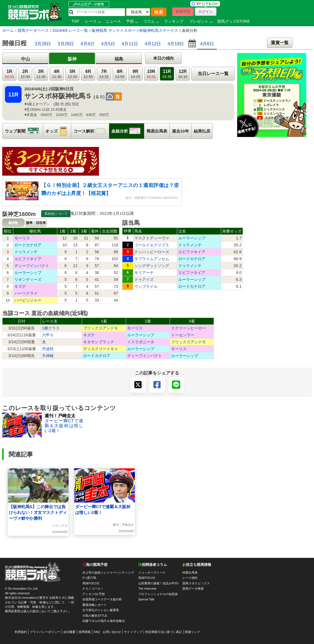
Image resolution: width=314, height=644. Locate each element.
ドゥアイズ (144, 279)
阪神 (72, 59)
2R (25, 74)
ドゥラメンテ (26, 252)
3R (41, 74)
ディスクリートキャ (101, 349)
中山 (25, 59)
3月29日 (66, 44)
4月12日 (153, 44)
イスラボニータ (141, 342)
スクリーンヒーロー (189, 328)
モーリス (22, 238)
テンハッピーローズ (152, 252)
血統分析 (128, 131)
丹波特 (48, 349)
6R (88, 74)
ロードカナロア (28, 245)
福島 (119, 59)
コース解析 (91, 131)
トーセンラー (183, 335)
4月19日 (176, 44)
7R (104, 74)
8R (120, 74)
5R (72, 74)
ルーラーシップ (28, 273)
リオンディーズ (28, 279)
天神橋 (48, 356)
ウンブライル (146, 286)
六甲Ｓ (48, 335)
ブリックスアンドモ (101, 328)
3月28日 (43, 44)
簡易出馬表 (157, 131)
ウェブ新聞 (24, 131)
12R (183, 74)
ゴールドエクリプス (152, 245)
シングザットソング (152, 266)
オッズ (58, 131)
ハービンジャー (28, 300)
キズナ (20, 286)
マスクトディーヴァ (152, 238)
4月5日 (108, 44)
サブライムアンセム (152, 259)
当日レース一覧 (213, 74)
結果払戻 (202, 131)
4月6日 (207, 44)
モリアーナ (144, 273)
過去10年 (180, 131)
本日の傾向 (163, 58)
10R (151, 74)
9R (135, 74)
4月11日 (130, 44)
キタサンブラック (99, 342)
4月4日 (88, 44)
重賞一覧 (280, 43)
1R (9, 74)
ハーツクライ (26, 293)
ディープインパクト (32, 266)
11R (167, 74)
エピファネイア (28, 259)
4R (57, 74)
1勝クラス (51, 328)
